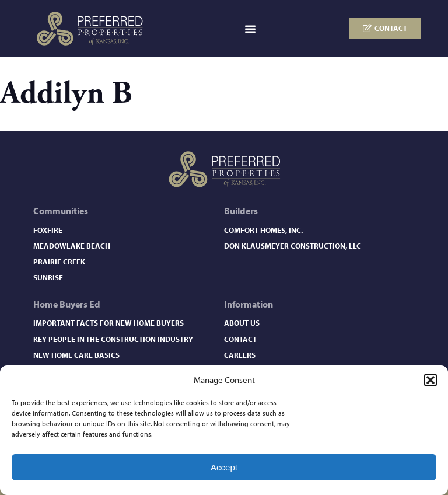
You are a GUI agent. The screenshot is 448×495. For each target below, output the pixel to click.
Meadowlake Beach (72, 246)
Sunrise (48, 277)
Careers (240, 355)
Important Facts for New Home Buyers (108, 323)
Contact (240, 339)
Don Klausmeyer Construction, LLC (293, 246)
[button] (430, 380)
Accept (224, 467)
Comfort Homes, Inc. (263, 230)
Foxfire (48, 230)
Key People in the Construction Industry (113, 339)
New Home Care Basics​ (76, 355)
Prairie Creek (59, 262)
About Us (242, 323)
